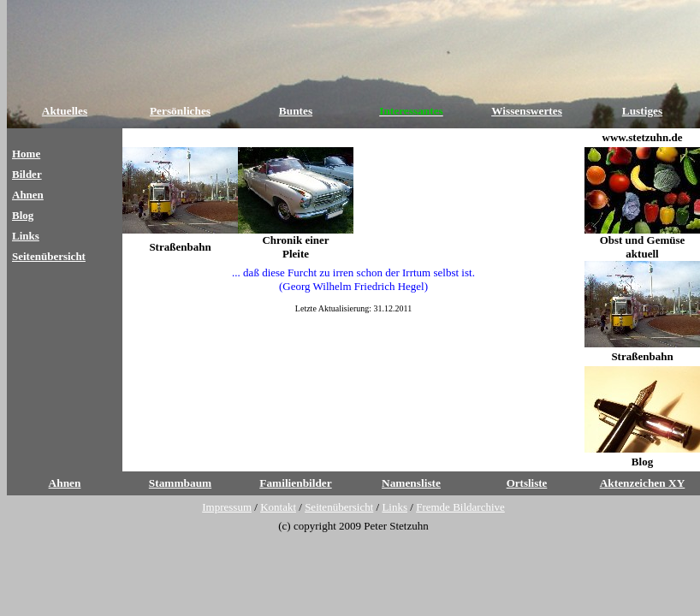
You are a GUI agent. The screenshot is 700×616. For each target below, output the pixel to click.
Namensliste (411, 483)
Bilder (27, 174)
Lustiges (642, 111)
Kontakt (278, 507)
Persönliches (180, 111)
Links (26, 236)
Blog (23, 215)
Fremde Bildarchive (460, 507)
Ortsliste (527, 483)
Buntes (296, 111)
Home (26, 154)
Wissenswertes (527, 111)
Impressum (227, 507)
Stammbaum (180, 483)
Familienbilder (295, 483)
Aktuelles (65, 111)
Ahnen (28, 195)
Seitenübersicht (49, 256)
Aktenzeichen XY (643, 483)
